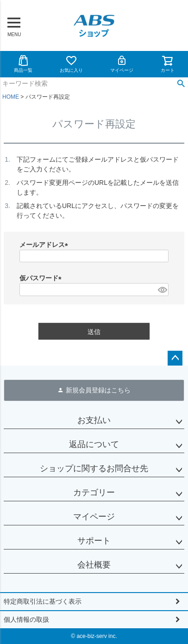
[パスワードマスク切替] (162, 290)
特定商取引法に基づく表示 (43, 601)
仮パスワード (42, 278)
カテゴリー (94, 492)
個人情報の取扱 (26, 619)
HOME (11, 97)
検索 (181, 84)
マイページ (122, 64)
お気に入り (71, 64)
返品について (94, 444)
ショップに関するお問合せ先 (94, 468)
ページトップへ (175, 358)
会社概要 (94, 565)
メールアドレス (45, 245)
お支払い (94, 420)
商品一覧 (23, 64)
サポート (94, 541)
